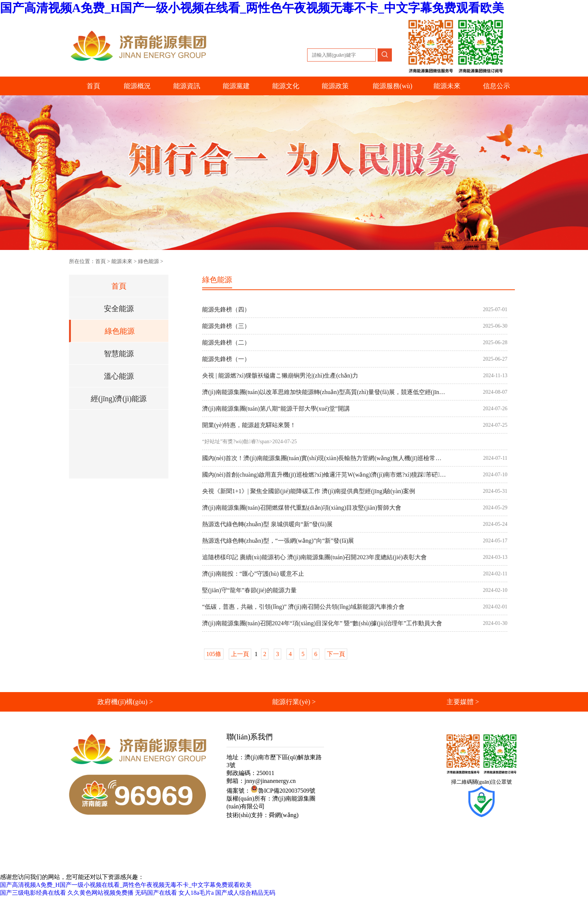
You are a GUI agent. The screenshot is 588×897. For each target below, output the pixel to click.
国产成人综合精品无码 (245, 893)
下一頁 (336, 654)
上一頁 (240, 654)
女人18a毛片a (196, 893)
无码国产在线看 (156, 893)
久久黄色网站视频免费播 (100, 893)
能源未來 (122, 261)
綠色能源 (148, 261)
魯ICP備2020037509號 (283, 791)
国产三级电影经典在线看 (33, 893)
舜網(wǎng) (284, 815)
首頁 (93, 86)
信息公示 (496, 86)
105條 (214, 654)
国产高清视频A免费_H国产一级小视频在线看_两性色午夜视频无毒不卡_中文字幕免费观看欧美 (252, 8)
